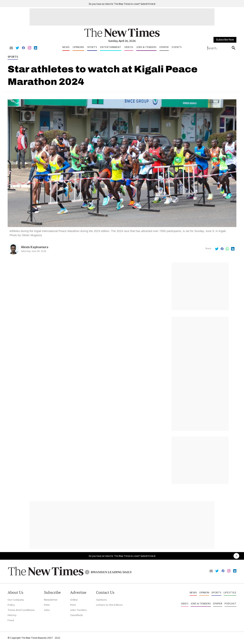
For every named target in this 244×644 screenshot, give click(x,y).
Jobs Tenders (78, 610)
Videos (129, 47)
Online (74, 600)
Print (47, 605)
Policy (11, 605)
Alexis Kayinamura (35, 247)
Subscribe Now (225, 40)
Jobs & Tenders (146, 47)
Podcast (230, 603)
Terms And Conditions (21, 610)
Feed (11, 620)
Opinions (78, 47)
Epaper (164, 47)
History (12, 615)
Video (185, 603)
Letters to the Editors (109, 605)
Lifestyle (230, 592)
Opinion (204, 592)
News (66, 47)
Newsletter (51, 600)
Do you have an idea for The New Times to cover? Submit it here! (122, 4)
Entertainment (111, 47)
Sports (92, 47)
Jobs (47, 610)
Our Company (16, 600)
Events (177, 47)
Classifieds (77, 615)
